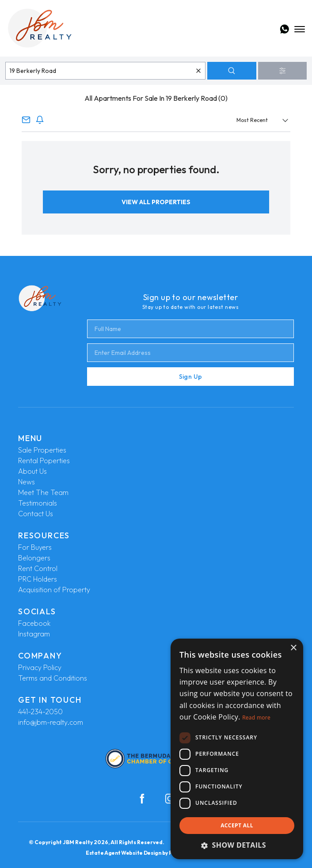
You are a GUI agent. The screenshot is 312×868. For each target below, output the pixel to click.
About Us (32, 471)
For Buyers (35, 547)
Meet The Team (43, 492)
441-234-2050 (40, 712)
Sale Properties (42, 450)
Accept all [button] (237, 825)
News (27, 482)
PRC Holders (38, 579)
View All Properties (156, 202)
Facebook (34, 623)
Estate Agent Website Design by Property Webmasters (156, 853)
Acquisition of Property (54, 590)
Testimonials (38, 503)
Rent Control (38, 568)
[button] (237, 845)
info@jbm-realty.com (51, 722)
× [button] (293, 648)
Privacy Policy (40, 667)
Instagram (34, 634)
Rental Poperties (44, 461)
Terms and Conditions (53, 678)
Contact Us (36, 514)
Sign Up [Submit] (190, 377)
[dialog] (237, 749)
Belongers (34, 558)
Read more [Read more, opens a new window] (256, 718)
